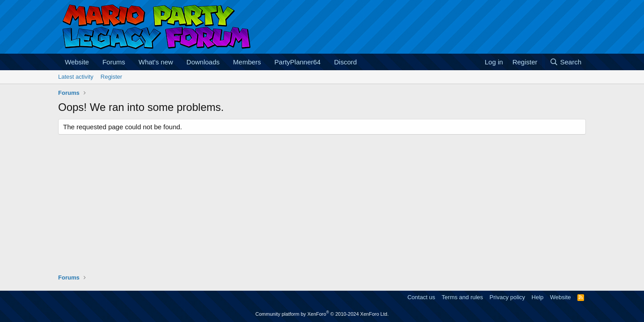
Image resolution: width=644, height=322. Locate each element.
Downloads (203, 62)
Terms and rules (462, 297)
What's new (156, 62)
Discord (345, 62)
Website (77, 62)
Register (111, 77)
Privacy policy (507, 297)
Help (538, 297)
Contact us (421, 297)
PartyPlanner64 (298, 62)
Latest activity (76, 77)
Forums (114, 62)
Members (247, 62)
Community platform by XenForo (322, 314)
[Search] (566, 62)
